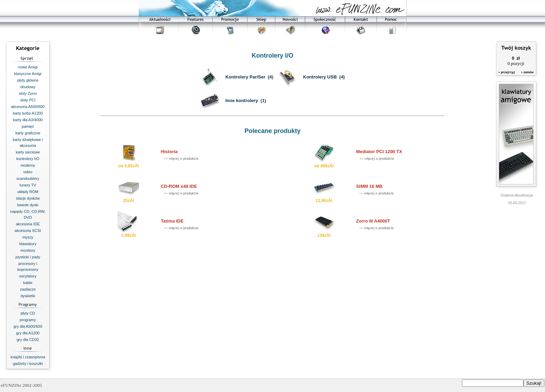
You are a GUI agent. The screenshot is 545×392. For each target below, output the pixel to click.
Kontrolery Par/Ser (245, 77)
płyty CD (28, 313)
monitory (28, 250)
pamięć (28, 126)
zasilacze (28, 289)
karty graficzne (28, 133)
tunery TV (28, 185)
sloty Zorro (28, 93)
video (28, 172)
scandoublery (28, 178)
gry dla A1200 (28, 333)
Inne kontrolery (242, 101)
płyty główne (28, 80)
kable (28, 283)
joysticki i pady (28, 257)
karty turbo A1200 (28, 113)
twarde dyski (28, 205)
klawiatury (28, 244)
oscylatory (28, 276)
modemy (28, 165)
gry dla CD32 (28, 340)
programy (28, 320)
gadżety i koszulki (28, 364)
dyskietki (28, 296)
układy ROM (28, 192)
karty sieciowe (28, 152)
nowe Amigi (28, 67)
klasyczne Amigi (28, 74)
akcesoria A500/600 (28, 107)
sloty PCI (28, 100)
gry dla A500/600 (28, 326)
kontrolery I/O (28, 159)
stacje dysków (28, 198)
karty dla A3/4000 (28, 120)
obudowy (28, 87)
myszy (28, 237)
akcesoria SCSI (28, 231)
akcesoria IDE (28, 224)
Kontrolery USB (320, 77)
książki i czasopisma (28, 357)
